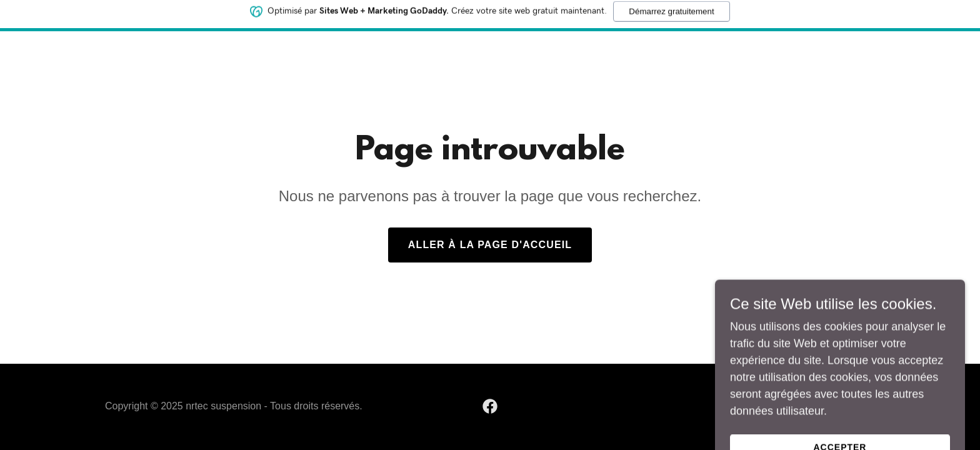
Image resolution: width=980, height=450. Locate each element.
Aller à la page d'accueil (490, 245)
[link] (490, 406)
